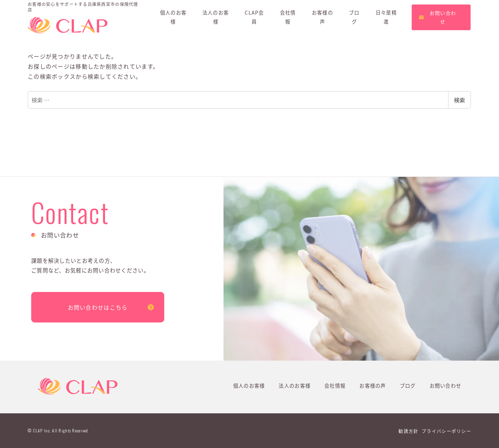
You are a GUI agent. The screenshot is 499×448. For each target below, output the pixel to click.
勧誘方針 (408, 431)
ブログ (408, 386)
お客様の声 (373, 386)
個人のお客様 (249, 386)
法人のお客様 (295, 386)
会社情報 (335, 386)
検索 (459, 100)
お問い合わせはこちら (98, 307)
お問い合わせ (446, 386)
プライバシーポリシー (447, 431)
